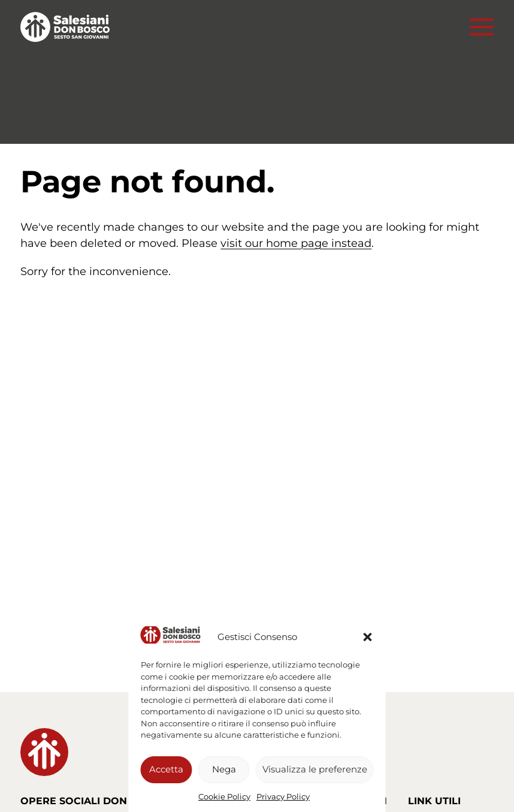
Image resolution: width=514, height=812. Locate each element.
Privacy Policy (283, 796)
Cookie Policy (224, 796)
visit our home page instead (296, 243)
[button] (368, 637)
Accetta (166, 769)
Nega (224, 769)
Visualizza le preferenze (315, 769)
